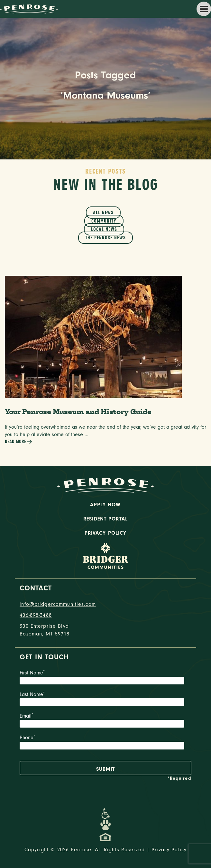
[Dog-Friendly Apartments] (105, 825)
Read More (19, 442)
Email (105, 721)
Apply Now (105, 505)
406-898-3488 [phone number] (36, 615)
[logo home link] (29, 8)
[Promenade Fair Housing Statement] (105, 837)
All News (103, 213)
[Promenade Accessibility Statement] (106, 814)
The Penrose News (105, 238)
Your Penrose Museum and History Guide (78, 412)
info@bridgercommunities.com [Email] (58, 604)
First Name (105, 678)
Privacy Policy (106, 533)
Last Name (105, 700)
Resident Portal (105, 519)
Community (104, 221)
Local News (104, 229)
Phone (105, 743)
